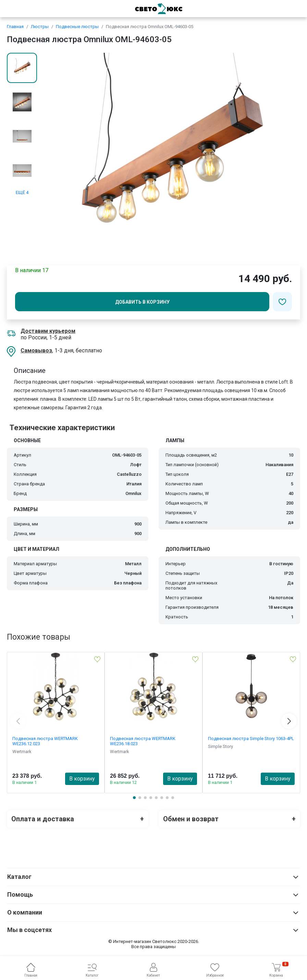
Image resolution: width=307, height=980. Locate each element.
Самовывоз (36, 350)
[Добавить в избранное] (282, 302)
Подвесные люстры (77, 27)
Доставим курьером (48, 331)
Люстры (40, 27)
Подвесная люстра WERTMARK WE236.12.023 (45, 741)
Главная (15, 27)
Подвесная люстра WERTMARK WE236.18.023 (143, 741)
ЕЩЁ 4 (22, 192)
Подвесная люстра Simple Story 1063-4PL (251, 739)
